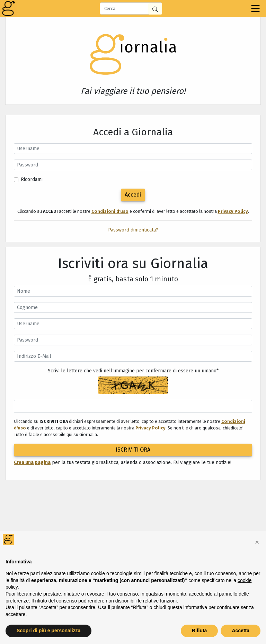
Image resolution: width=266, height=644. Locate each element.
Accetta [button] (241, 631)
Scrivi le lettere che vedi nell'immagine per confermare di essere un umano (133, 371)
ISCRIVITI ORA (133, 450)
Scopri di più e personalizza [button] (48, 631)
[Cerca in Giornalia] (155, 9)
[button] (257, 542)
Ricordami (32, 179)
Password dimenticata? (133, 230)
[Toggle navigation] (255, 8)
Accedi (133, 195)
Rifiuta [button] (199, 631)
